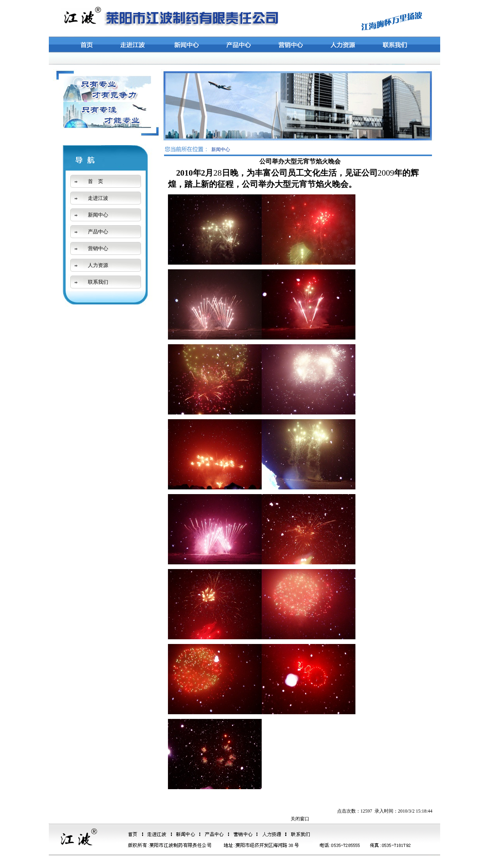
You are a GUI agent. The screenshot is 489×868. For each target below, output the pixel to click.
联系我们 (98, 282)
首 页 (95, 181)
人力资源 (98, 265)
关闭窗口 (300, 819)
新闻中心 (98, 215)
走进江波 (98, 198)
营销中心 (98, 248)
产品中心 (98, 232)
